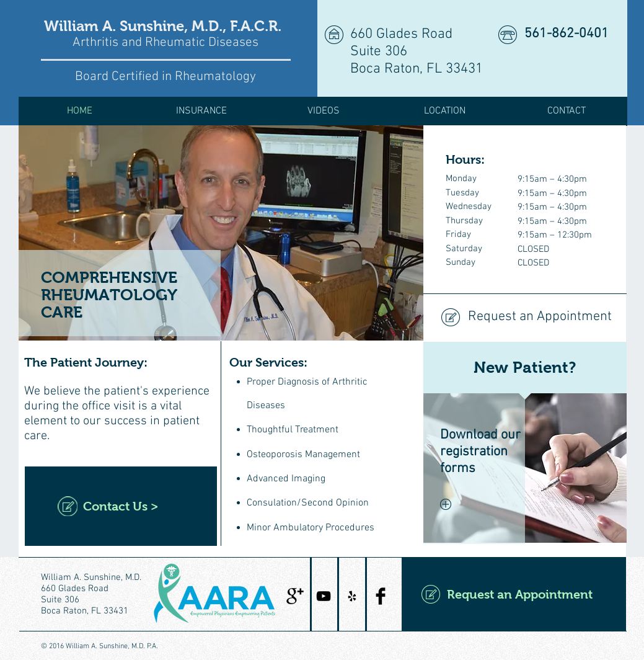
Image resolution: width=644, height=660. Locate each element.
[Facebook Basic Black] (381, 596)
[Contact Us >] (121, 506)
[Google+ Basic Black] (295, 596)
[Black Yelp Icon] (352, 596)
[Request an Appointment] (524, 318)
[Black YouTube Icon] (324, 596)
